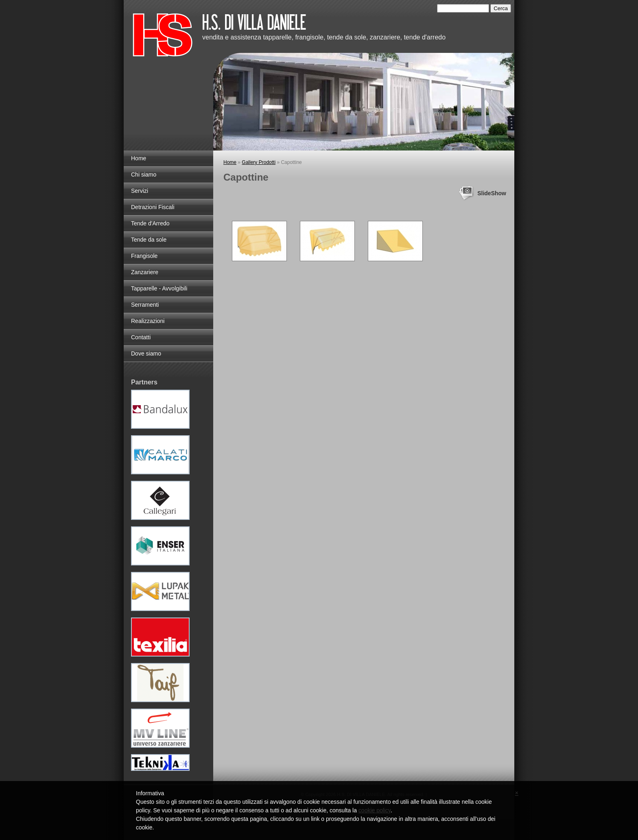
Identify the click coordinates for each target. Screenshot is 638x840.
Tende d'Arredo (150, 223)
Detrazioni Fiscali (153, 207)
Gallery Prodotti (259, 162)
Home (230, 162)
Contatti (141, 337)
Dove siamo (146, 353)
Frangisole (144, 256)
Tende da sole (149, 240)
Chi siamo (144, 175)
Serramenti (145, 305)
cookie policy (375, 810)
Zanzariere (145, 272)
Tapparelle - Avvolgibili (159, 288)
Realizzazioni (148, 321)
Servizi (140, 191)
